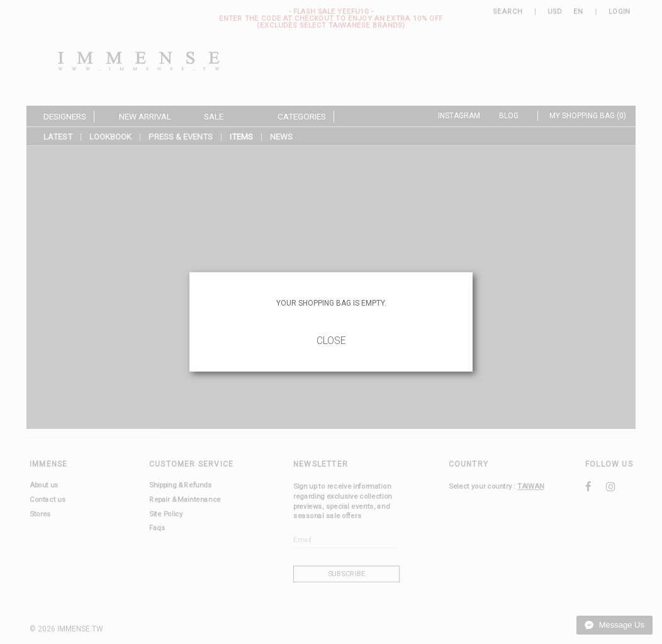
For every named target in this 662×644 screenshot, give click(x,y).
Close (331, 341)
